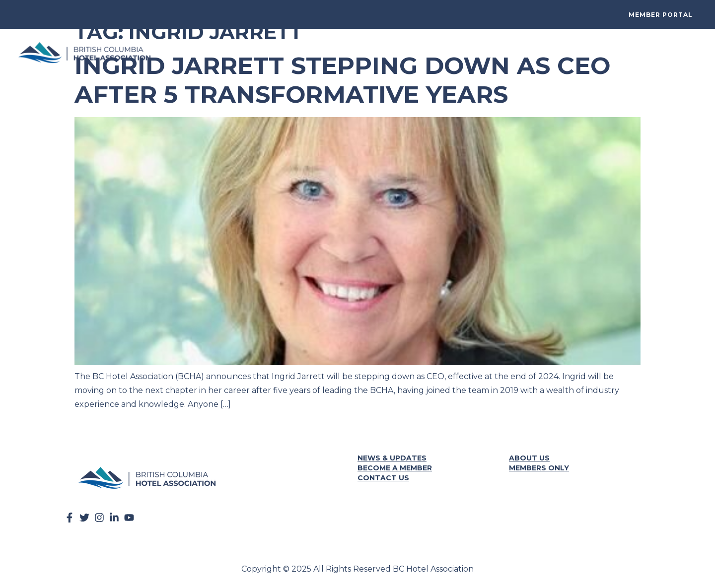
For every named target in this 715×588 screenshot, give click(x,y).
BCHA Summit (301, 52)
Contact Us (383, 478)
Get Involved (360, 53)
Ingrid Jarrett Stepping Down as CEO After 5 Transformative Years (342, 80)
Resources (419, 53)
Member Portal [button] (661, 15)
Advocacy (472, 53)
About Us (682, 53)
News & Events (625, 53)
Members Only (539, 468)
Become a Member (395, 468)
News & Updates (392, 458)
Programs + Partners (545, 53)
